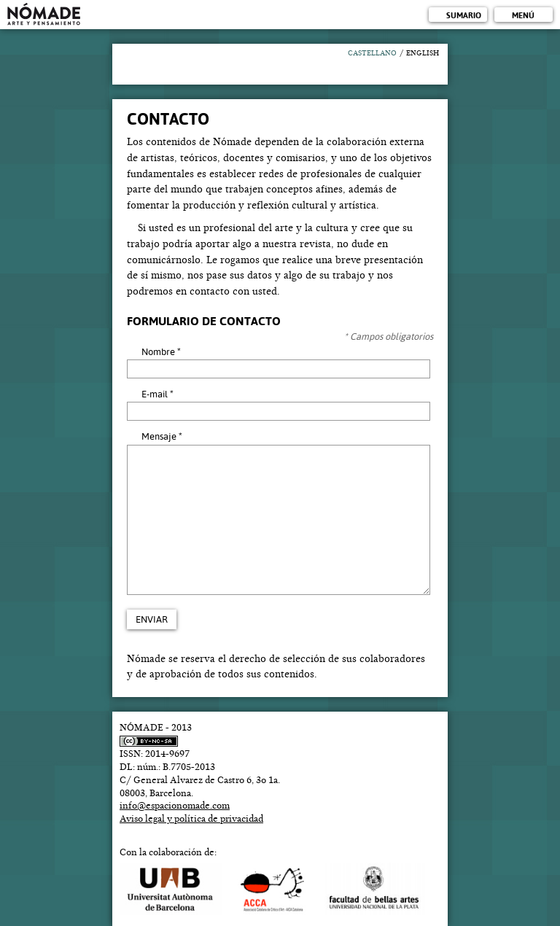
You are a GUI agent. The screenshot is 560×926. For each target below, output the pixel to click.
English (423, 53)
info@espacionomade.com (175, 806)
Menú (523, 16)
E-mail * (157, 394)
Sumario (464, 16)
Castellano (372, 53)
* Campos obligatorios (389, 336)
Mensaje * (162, 436)
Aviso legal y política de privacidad (191, 819)
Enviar (152, 619)
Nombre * (161, 352)
